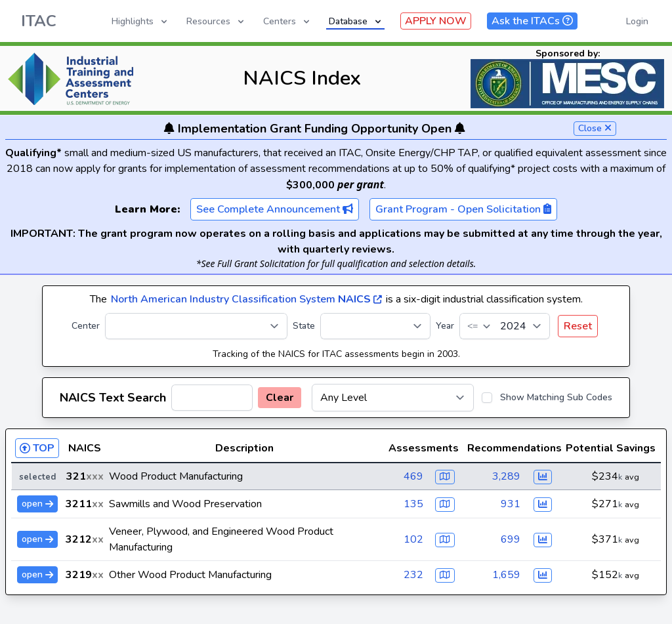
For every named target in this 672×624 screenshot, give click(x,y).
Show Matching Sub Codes (556, 397)
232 (413, 575)
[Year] (505, 326)
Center (86, 326)
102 (413, 539)
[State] (375, 326)
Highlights (140, 21)
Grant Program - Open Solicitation (463, 209)
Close (595, 128)
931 (511, 504)
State (304, 326)
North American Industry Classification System (246, 299)
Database (356, 21)
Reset (578, 326)
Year (445, 326)
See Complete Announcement (275, 209)
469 (413, 476)
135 (413, 504)
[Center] (196, 326)
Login (637, 21)
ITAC (39, 21)
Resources (216, 21)
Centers (287, 21)
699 (511, 539)
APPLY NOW (436, 21)
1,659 (506, 575)
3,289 (506, 476)
